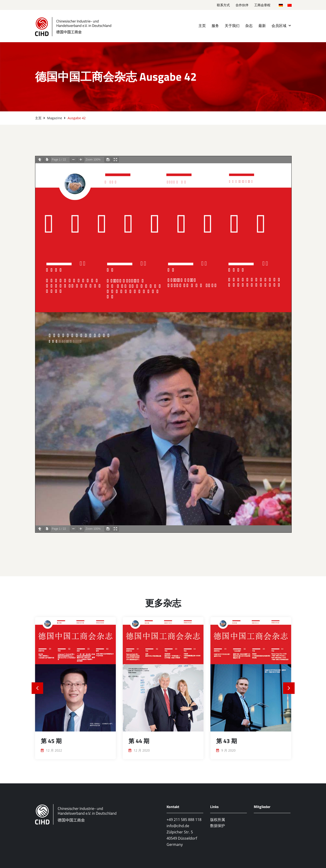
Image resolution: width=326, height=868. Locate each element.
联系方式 (223, 5)
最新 (262, 26)
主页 (202, 26)
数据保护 (218, 826)
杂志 (249, 26)
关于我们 (232, 26)
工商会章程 (262, 5)
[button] (37, 688)
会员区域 (281, 25)
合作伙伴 (242, 5)
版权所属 (218, 820)
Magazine (55, 118)
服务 (215, 26)
